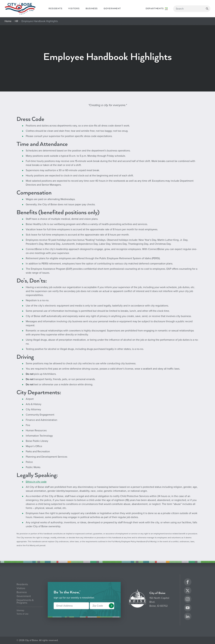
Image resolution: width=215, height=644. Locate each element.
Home (8, 21)
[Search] (192, 9)
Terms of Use (22, 614)
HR (16, 21)
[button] (111, 606)
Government (112, 9)
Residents (55, 9)
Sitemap (20, 611)
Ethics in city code (36, 482)
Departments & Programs (25, 601)
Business (92, 9)
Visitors (74, 9)
